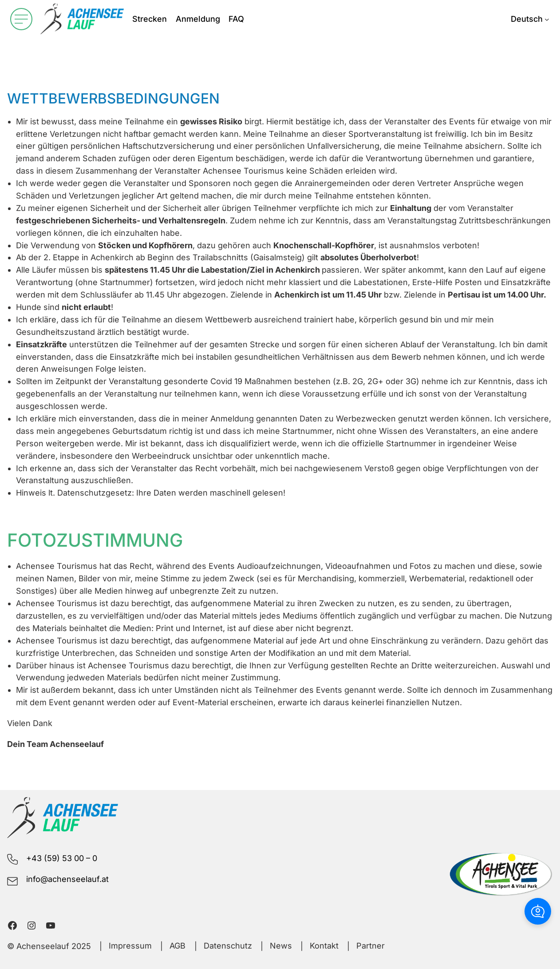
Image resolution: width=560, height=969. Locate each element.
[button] (538, 911)
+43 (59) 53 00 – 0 (62, 858)
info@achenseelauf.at (67, 879)
